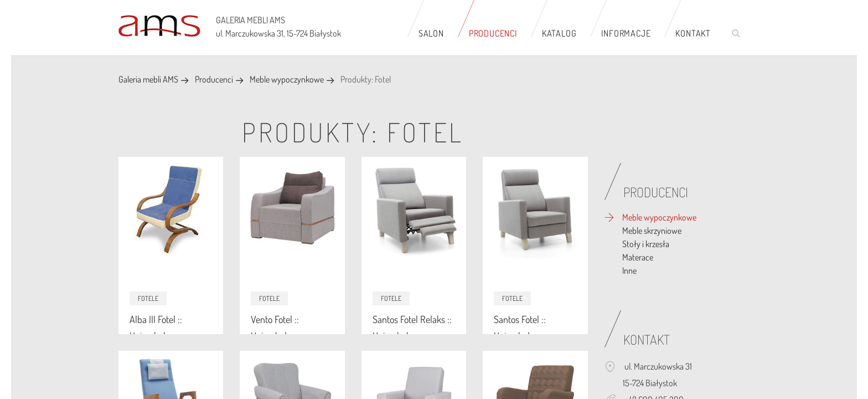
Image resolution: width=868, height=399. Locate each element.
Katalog (559, 33)
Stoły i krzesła (646, 244)
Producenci (493, 33)
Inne (629, 270)
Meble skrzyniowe (652, 231)
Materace (638, 257)
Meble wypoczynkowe (287, 79)
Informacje (626, 33)
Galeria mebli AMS (148, 79)
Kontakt (693, 33)
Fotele (148, 298)
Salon (431, 33)
